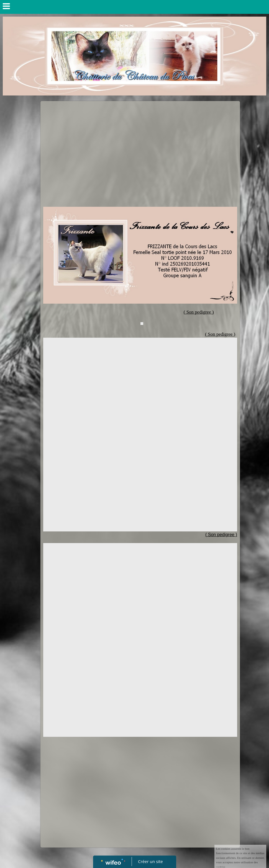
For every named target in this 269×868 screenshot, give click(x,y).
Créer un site (150, 861)
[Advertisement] (140, 145)
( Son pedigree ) (220, 334)
